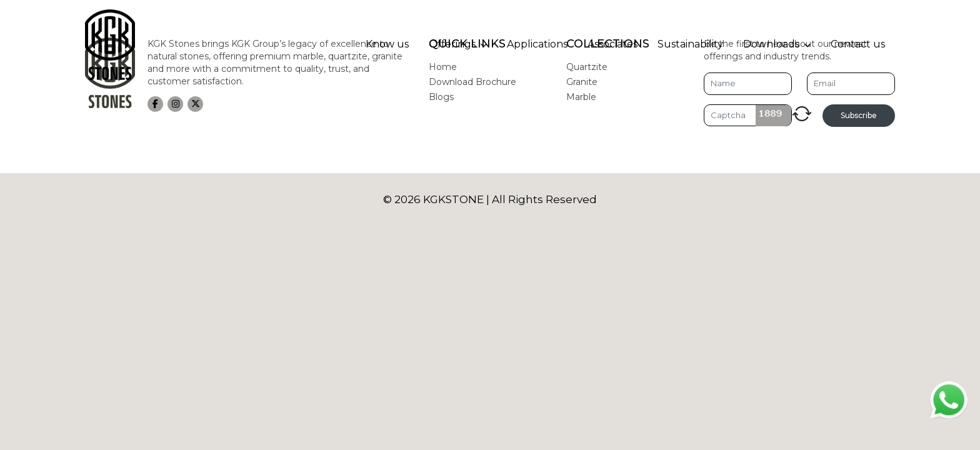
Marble (581, 97)
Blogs (441, 97)
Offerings (452, 44)
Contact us (858, 44)
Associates (612, 44)
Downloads (771, 44)
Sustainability (690, 44)
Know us (387, 44)
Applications (537, 44)
